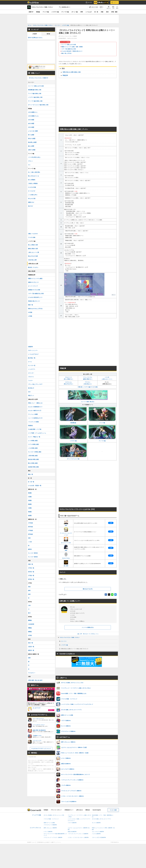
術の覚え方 (31, 388)
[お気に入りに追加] (94, 7)
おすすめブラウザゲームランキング (42, 749)
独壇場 (81, 47)
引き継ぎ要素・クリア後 (35, 429)
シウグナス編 (55, 12)
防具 (107, 12)
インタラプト (32, 369)
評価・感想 (114, 12)
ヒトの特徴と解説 (33, 441)
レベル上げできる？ (33, 354)
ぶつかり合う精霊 (33, 131)
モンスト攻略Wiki (96, 823)
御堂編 (38, 12)
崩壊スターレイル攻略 (49, 823)
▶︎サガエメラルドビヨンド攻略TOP (39, 78)
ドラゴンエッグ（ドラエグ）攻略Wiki (53, 837)
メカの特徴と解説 (33, 448)
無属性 (30, 516)
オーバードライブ (33, 286)
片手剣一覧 (31, 568)
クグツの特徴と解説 (33, 444)
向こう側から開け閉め (34, 172)
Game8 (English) (97, 810)
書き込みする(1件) (88, 589)
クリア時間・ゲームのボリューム (37, 433)
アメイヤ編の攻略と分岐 (35, 94)
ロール (30, 362)
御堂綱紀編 (73, 415)
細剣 (29, 590)
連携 (77, 47)
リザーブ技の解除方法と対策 (69, 49)
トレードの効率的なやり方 (35, 418)
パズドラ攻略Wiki (72, 823)
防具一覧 (31, 643)
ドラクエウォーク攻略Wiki (50, 825)
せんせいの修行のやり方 (35, 411)
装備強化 (31, 426)
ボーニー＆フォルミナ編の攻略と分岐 (38, 105)
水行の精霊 (31, 120)
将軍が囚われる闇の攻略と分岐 (72, 72)
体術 (29, 538)
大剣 (29, 605)
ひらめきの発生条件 (66, 51)
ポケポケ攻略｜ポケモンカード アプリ (101, 819)
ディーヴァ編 (65, 12)
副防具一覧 (31, 650)
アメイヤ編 (46, 12)
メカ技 (30, 542)
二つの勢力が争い (33, 195)
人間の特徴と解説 (33, 456)
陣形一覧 (31, 305)
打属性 (30, 497)
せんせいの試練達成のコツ (35, 407)
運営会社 (88, 810)
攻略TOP (31, 12)
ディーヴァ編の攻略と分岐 (35, 101)
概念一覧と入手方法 (66, 53)
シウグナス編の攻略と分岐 (35, 97)
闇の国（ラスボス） (33, 267)
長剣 (29, 587)
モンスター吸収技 (33, 553)
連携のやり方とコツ (33, 282)
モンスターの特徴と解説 (35, 452)
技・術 (96, 12)
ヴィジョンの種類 (33, 414)
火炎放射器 (31, 624)
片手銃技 (31, 530)
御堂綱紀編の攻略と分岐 (35, 90)
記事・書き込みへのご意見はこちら (88, 634)
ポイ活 (89, 2)
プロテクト (31, 377)
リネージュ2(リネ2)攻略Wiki (99, 837)
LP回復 (30, 316)
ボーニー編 (75, 12)
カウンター (31, 373)
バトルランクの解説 (33, 422)
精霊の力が (31, 202)
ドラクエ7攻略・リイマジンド (51, 819)
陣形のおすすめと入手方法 (35, 309)
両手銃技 (31, 534)
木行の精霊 (31, 127)
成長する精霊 (32, 150)
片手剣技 (31, 523)
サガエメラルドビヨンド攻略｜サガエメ (70, 637)
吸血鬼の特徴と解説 (33, 459)
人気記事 (34, 34)
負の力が (31, 206)
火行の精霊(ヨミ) (33, 112)
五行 (29, 392)
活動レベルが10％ (33, 234)
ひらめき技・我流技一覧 (35, 486)
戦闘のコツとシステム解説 (68, 47)
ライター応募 (113, 810)
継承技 (30, 549)
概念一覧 (31, 474)
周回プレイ (31, 396)
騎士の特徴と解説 (33, 463)
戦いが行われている (33, 176)
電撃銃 (30, 628)
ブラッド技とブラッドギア (35, 384)
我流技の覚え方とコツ (34, 301)
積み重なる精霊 (32, 142)
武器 (102, 12)
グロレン (31, 161)
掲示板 (48, 34)
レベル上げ (89, 12)
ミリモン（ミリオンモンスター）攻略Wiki (78, 837)
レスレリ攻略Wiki (48, 832)
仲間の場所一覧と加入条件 (35, 680)
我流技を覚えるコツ (77, 51)
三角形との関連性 (33, 183)
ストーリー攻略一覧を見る (88, 396)
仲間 (82, 12)
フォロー (31, 381)
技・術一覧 (31, 482)
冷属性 (30, 508)
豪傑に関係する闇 (33, 249)
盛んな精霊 (31, 146)
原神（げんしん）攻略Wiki (50, 828)
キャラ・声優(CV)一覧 (34, 437)
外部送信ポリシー (69, 810)
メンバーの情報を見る (88, 627)
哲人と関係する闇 (33, 245)
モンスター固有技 (33, 557)
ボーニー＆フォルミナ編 (73, 451)
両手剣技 (31, 527)
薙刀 (29, 613)
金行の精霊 (31, 124)
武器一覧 (31, 564)
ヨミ (29, 165)
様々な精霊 (31, 135)
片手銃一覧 (31, 576)
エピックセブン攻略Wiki (98, 832)
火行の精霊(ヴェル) (33, 116)
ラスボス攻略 (32, 237)
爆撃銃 (30, 632)
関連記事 (65, 75)
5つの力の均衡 (32, 187)
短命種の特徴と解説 (33, 467)
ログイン (115, 2)
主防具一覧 (31, 647)
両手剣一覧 (31, 572)
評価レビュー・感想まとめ (35, 403)
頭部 (29, 658)
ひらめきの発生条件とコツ (35, 297)
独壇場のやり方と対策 (34, 290)
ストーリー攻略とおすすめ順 (69, 45)
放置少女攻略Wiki (72, 832)
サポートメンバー (33, 350)
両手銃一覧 (31, 579)
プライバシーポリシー (56, 810)
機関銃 (30, 620)
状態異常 (31, 347)
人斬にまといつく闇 (33, 252)
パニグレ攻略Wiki (96, 834)
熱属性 (30, 504)
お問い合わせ (79, 810)
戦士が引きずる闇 (33, 256)
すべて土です (32, 191)
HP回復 (30, 312)
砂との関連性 (32, 180)
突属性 (30, 501)
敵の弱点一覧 (32, 358)
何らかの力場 (32, 199)
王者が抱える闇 (32, 260)
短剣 (29, 594)
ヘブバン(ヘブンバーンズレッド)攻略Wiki (78, 834)
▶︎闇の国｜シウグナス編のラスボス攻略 (88, 387)
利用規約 (46, 810)
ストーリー (64, 641)
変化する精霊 (32, 139)
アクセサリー (32, 673)
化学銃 (30, 635)
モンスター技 (32, 365)
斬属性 (30, 493)
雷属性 (30, 512)
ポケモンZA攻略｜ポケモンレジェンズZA (54, 815)
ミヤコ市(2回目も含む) (34, 157)
